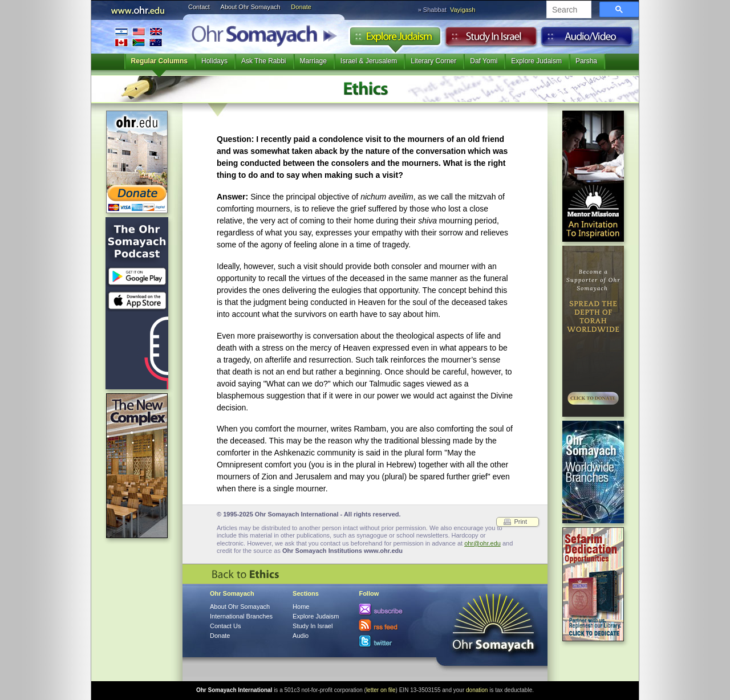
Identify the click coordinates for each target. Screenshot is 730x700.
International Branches (139, 37)
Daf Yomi (484, 61)
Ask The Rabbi (264, 61)
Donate (301, 7)
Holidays (214, 61)
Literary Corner (433, 61)
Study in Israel (491, 39)
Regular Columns (159, 61)
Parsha (586, 61)
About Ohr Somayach (251, 7)
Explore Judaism (395, 39)
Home (301, 607)
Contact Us (225, 626)
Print (520, 522)
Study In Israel (313, 626)
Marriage (313, 61)
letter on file (381, 690)
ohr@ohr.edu (482, 543)
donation (477, 690)
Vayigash (463, 10)
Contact (199, 7)
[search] (568, 10)
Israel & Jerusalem (369, 61)
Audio (587, 39)
